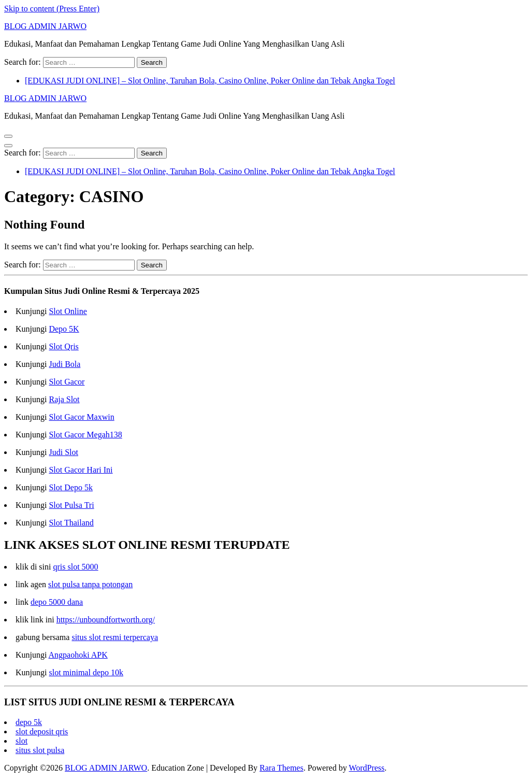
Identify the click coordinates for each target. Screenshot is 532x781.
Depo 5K (64, 329)
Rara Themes (282, 768)
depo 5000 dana (57, 602)
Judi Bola (64, 364)
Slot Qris (63, 346)
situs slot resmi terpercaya (115, 637)
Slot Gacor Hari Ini (81, 470)
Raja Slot (64, 399)
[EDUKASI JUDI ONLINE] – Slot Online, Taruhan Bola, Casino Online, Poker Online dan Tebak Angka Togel (210, 81)
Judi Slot (63, 452)
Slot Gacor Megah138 (85, 435)
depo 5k (29, 722)
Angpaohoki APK (78, 655)
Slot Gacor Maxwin (81, 417)
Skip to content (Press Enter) (52, 9)
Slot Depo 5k (70, 487)
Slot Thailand (71, 523)
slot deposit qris (42, 732)
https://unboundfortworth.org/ (106, 620)
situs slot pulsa (40, 750)
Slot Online (68, 311)
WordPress (366, 768)
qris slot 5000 (75, 567)
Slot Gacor (67, 382)
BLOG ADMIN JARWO (45, 26)
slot (21, 741)
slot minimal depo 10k (86, 672)
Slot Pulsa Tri (71, 505)
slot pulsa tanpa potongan (90, 584)
